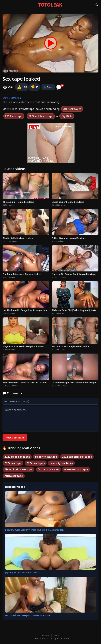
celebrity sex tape (46, 457)
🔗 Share (48, 87)
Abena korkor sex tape (19, 469)
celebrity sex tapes (61, 463)
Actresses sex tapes (76, 469)
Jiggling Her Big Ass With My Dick (22, 573)
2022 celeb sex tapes (17, 457)
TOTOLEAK (50, 5)
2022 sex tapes (36, 463)
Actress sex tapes (48, 469)
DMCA (56, 635)
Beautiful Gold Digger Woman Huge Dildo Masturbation (34, 530)
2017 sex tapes (72, 109)
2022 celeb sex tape (41, 116)
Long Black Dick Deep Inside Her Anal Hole (27, 615)
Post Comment (15, 438)
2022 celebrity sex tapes (77, 457)
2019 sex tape (14, 116)
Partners (47, 635)
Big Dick (67, 116)
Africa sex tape (14, 476)
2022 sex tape (13, 463)
